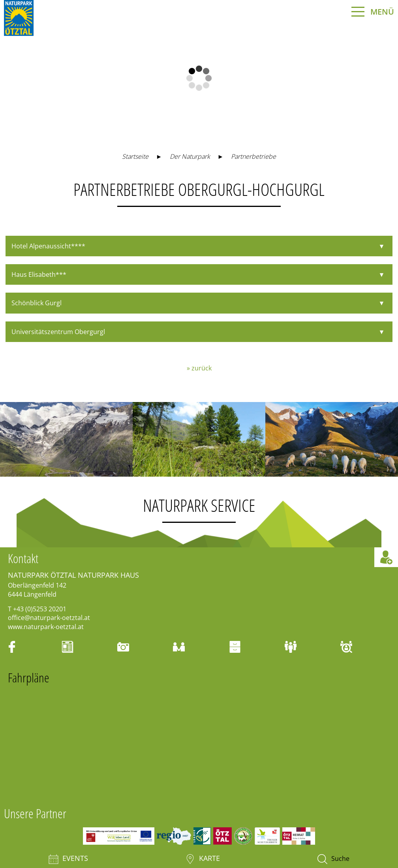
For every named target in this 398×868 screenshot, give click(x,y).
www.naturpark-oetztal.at (46, 627)
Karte (203, 859)
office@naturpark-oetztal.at (49, 618)
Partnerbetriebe (253, 156)
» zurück (199, 368)
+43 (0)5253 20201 (40, 609)
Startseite (135, 156)
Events (68, 859)
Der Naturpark (190, 156)
